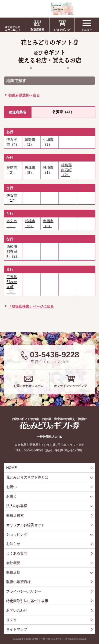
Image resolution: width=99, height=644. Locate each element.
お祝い (11, 487)
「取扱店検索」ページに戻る (31, 306)
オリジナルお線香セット (25, 525)
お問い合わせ (17, 610)
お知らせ (13, 544)
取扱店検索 (37, 30)
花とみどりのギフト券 (49, 425)
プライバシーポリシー (24, 591)
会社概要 (13, 563)
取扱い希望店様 (18, 582)
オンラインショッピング (70, 386)
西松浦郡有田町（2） (13, 251)
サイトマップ (17, 629)
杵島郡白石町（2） (66, 170)
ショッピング (62, 30)
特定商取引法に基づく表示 (27, 601)
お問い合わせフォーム (28, 386)
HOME (11, 468)
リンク (11, 620)
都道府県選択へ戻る (24, 95)
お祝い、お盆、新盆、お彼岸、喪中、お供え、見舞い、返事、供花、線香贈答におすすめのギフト (38, 9)
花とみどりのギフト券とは (12, 29)
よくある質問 (17, 553)
